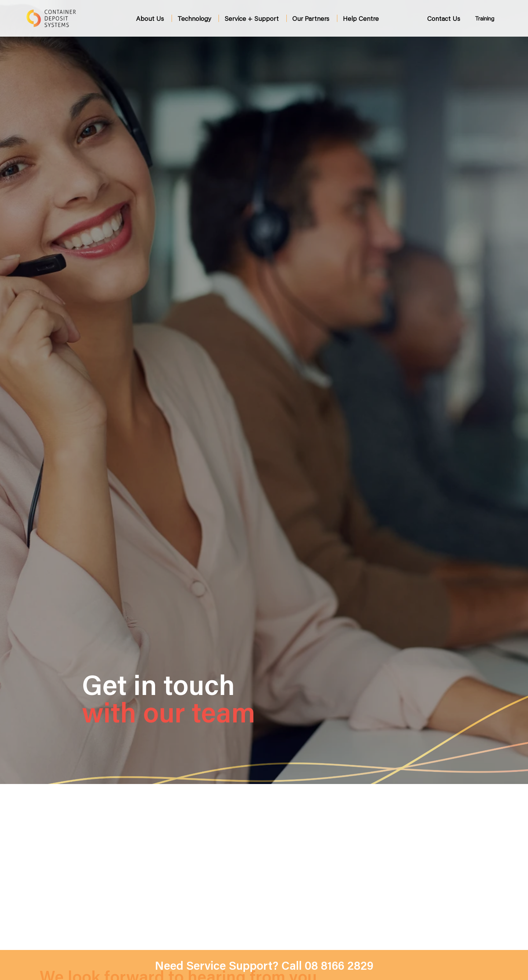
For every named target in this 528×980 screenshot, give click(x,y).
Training (485, 18)
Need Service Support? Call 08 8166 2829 (264, 965)
